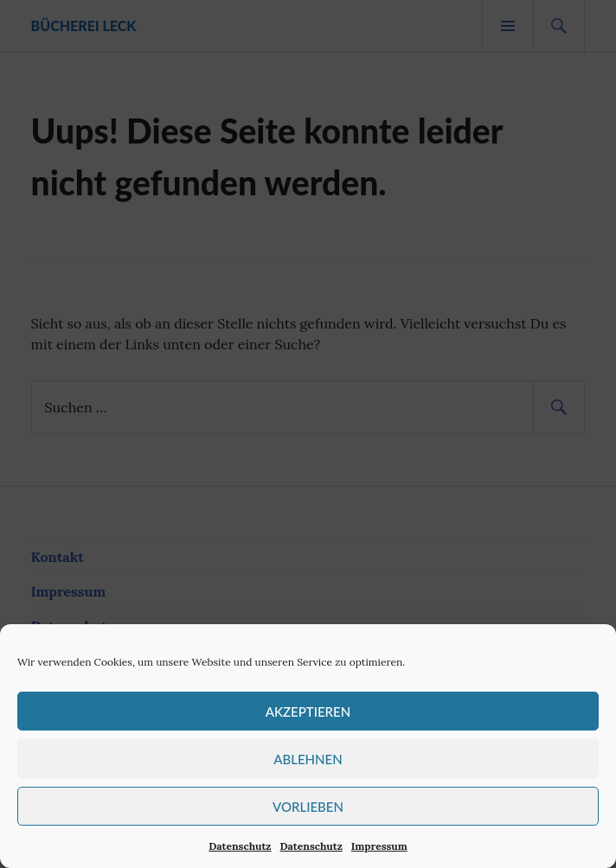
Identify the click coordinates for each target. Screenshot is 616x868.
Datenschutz (240, 846)
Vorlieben (308, 807)
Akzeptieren (308, 712)
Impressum (379, 846)
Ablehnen (308, 759)
